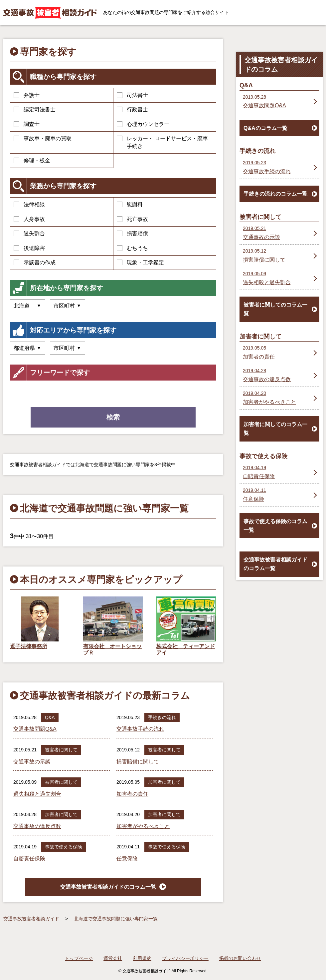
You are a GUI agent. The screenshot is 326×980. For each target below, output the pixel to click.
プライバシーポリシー (185, 958)
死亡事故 (132, 219)
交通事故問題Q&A (35, 729)
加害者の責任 (132, 794)
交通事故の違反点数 (37, 826)
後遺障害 (29, 248)
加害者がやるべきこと (143, 826)
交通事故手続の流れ (140, 729)
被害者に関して (61, 750)
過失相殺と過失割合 (37, 794)
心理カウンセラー (143, 124)
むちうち (132, 248)
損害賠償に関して (138, 762)
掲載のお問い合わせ (240, 958)
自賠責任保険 (29, 859)
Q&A (50, 717)
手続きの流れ (162, 717)
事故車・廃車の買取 (43, 138)
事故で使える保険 (64, 847)
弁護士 (27, 95)
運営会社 (113, 958)
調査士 (27, 124)
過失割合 (29, 233)
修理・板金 (32, 160)
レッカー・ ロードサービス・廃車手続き (162, 142)
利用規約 (142, 958)
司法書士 (132, 95)
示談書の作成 (35, 262)
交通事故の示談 (32, 762)
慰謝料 (130, 204)
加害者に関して (164, 782)
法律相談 (29, 204)
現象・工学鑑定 (140, 262)
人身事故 (29, 219)
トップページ (79, 958)
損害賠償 (132, 233)
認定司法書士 (35, 109)
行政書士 (132, 109)
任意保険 (127, 859)
